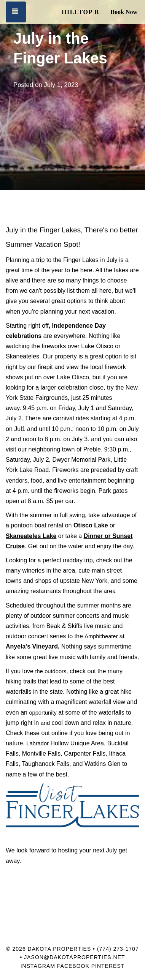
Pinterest (108, 966)
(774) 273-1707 (118, 949)
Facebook (73, 966)
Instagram (38, 966)
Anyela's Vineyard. (33, 646)
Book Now (124, 12)
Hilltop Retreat (81, 12)
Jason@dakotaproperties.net (74, 957)
